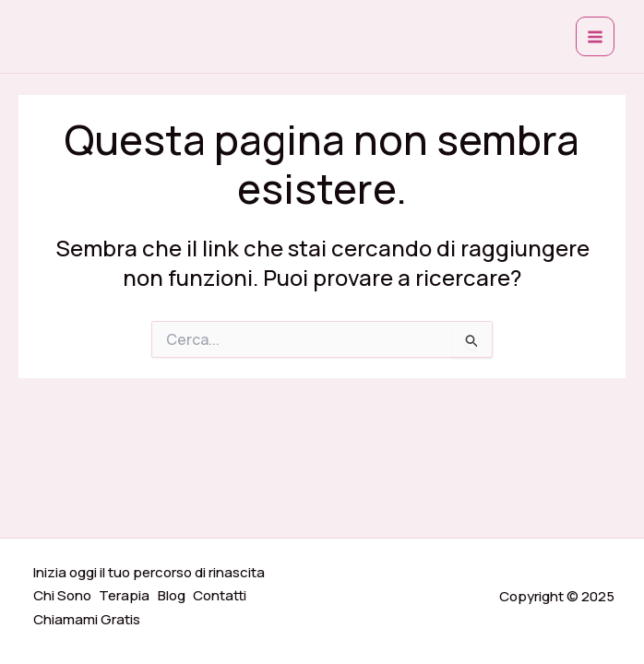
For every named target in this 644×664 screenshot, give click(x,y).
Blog (175, 598)
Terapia (127, 598)
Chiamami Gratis (88, 620)
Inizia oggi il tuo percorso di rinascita (150, 576)
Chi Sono (63, 598)
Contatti (225, 598)
